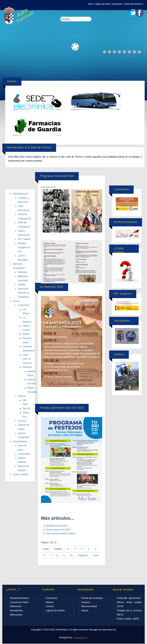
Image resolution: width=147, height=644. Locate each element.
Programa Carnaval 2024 (57, 176)
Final (96, 555)
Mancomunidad (89, 606)
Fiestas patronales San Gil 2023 (62, 408)
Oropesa (86, 602)
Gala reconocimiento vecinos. (61, 533)
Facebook (140, 13)
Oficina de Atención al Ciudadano (23, 293)
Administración (21, 194)
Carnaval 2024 (48, 187)
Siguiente (83, 555)
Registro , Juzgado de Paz (24, 247)
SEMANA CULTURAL (57, 526)
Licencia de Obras (19, 602)
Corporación (24, 454)
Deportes (22, 272)
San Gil (26, 408)
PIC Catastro (24, 239)
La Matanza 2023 (52, 287)
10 (71, 555)
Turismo (22, 421)
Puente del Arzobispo (92, 598)
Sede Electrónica (133, 4)
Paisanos (27, 367)
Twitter (133, 13)
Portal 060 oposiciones (129, 598)
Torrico (16, 301)
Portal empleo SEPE (128, 619)
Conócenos (24, 305)
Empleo (22, 285)
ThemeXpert (80, 638)
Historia (22, 396)
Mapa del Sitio (103, 4)
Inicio (91, 4)
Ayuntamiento (20, 442)
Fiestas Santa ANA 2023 (58, 530)
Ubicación (117, 4)
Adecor (85, 611)
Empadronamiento (19, 598)
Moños (26, 334)
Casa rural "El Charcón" (27, 359)
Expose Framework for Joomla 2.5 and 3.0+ (20, 15)
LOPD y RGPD (21, 475)
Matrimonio (16, 606)
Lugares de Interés (55, 611)
